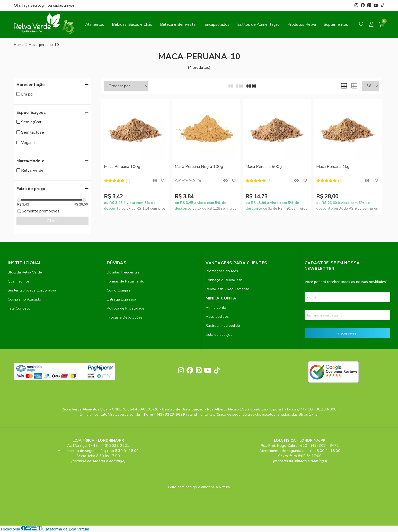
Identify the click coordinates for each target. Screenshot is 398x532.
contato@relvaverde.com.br (118, 414)
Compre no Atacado (24, 299)
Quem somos (19, 281)
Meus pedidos (217, 316)
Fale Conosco (19, 308)
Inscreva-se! (347, 333)
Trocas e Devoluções (125, 317)
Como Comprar (119, 290)
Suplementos (336, 24)
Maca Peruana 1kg (333, 167)
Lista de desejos (219, 334)
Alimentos (95, 24)
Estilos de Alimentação (258, 24)
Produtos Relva (302, 24)
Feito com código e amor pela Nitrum (199, 487)
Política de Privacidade (126, 308)
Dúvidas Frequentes (123, 272)
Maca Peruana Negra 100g (199, 167)
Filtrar (52, 221)
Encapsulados (217, 24)
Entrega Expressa (121, 299)
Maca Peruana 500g (264, 167)
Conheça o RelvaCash (224, 280)
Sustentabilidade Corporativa (32, 290)
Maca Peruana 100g (122, 167)
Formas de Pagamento (126, 281)
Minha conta (216, 307)
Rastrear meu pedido (223, 325)
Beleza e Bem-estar (178, 24)
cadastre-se (64, 5)
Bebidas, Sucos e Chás (132, 24)
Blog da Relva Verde (25, 272)
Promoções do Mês (222, 271)
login (43, 5)
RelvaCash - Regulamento (227, 289)
